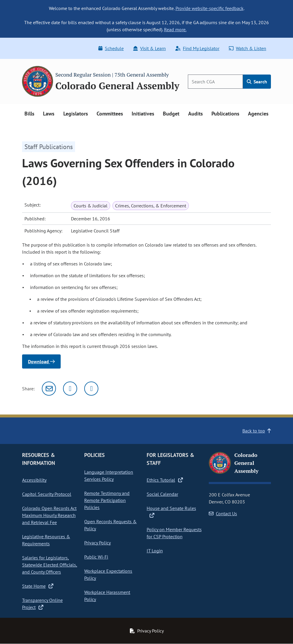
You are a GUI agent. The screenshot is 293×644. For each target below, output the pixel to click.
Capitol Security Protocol (47, 494)
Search (257, 82)
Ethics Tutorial (165, 480)
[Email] (49, 389)
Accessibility (34, 480)
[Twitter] (70, 389)
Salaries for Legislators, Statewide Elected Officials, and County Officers (50, 565)
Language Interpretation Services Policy (109, 475)
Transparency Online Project (42, 604)
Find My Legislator (197, 48)
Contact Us (223, 513)
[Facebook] (91, 389)
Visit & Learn (149, 48)
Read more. (175, 29)
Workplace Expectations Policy (108, 574)
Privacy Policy (97, 543)
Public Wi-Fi (96, 557)
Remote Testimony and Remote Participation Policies (107, 500)
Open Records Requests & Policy (110, 525)
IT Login (155, 551)
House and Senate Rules (171, 512)
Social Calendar (162, 494)
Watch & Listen (248, 48)
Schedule (111, 48)
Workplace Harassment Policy (107, 596)
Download (41, 361)
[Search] (215, 82)
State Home (38, 586)
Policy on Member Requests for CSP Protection (174, 533)
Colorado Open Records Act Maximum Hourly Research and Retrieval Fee (49, 515)
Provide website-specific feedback (210, 8)
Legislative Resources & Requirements (46, 540)
